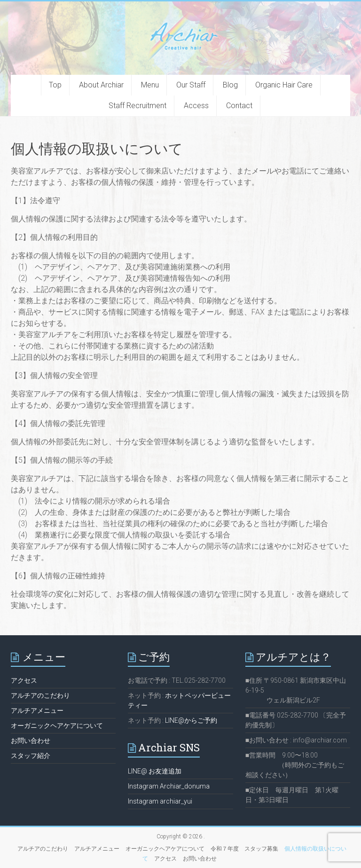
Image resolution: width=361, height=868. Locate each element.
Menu (150, 85)
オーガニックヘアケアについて (57, 726)
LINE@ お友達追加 (155, 771)
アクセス (24, 680)
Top (55, 85)
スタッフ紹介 (31, 756)
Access (196, 106)
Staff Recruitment (137, 106)
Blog (230, 85)
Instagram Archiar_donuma (169, 786)
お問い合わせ (31, 741)
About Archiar (101, 85)
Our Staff (191, 85)
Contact (239, 106)
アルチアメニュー (37, 710)
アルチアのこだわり (40, 695)
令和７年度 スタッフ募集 (244, 849)
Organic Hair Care (284, 85)
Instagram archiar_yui (160, 801)
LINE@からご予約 (191, 720)
